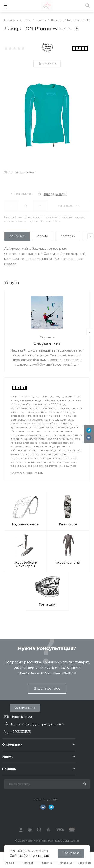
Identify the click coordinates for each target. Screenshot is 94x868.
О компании (12, 745)
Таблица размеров (22, 172)
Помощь (9, 769)
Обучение (47, 337)
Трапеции (47, 604)
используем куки (32, 851)
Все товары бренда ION (27, 473)
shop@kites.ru (21, 717)
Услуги (8, 757)
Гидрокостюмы (68, 563)
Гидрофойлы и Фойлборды (25, 564)
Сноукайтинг (47, 343)
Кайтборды (68, 524)
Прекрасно (71, 853)
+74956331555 (21, 732)
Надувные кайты (25, 524)
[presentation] (90, 236)
